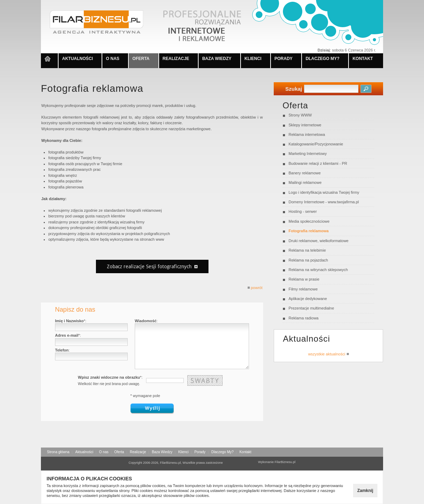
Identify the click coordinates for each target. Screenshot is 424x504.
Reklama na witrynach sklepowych (318, 270)
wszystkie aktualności (328, 354)
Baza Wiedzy (162, 452)
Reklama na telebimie (307, 250)
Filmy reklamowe (303, 289)
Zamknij (365, 491)
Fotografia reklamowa (309, 231)
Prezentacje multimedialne (311, 308)
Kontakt (246, 452)
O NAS (113, 59)
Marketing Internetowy (308, 154)
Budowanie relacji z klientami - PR (318, 163)
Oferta (119, 452)
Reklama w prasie (304, 279)
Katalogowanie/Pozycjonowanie (316, 144)
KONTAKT (363, 59)
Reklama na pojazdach (308, 260)
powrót (255, 287)
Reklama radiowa (304, 318)
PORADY (283, 59)
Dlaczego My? (222, 452)
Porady (200, 452)
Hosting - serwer (303, 211)
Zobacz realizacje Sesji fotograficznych (152, 266)
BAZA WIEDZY (217, 59)
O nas (104, 452)
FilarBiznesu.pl (285, 462)
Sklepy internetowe (305, 125)
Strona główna (58, 452)
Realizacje (138, 452)
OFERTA (141, 59)
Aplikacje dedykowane (308, 299)
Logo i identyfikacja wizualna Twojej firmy (324, 192)
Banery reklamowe (305, 173)
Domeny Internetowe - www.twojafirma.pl (324, 202)
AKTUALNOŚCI (77, 59)
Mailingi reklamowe (305, 182)
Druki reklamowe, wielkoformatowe (319, 241)
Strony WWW (300, 115)
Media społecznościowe (309, 221)
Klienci (183, 452)
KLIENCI (253, 59)
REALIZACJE (176, 59)
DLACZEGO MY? (322, 59)
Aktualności (84, 452)
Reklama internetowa (307, 134)
